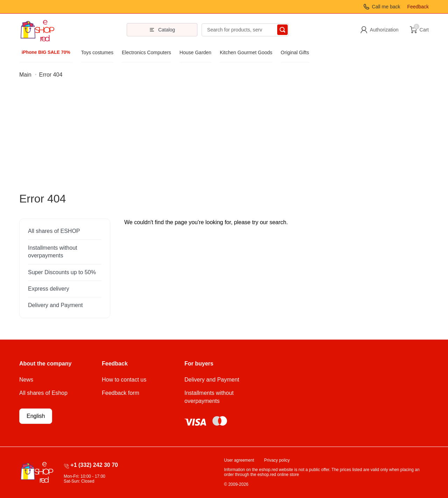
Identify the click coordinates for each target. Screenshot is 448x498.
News (26, 380)
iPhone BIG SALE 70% (46, 52)
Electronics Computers (146, 52)
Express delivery (48, 289)
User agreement (239, 460)
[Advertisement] (224, 140)
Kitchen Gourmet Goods (246, 52)
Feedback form (121, 393)
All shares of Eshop (43, 393)
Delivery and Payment (55, 305)
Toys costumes (97, 52)
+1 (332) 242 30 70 (94, 465)
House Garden (195, 52)
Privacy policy (277, 460)
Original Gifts (295, 52)
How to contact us (124, 380)
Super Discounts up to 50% (62, 272)
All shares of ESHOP (54, 231)
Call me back (386, 7)
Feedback (418, 7)
